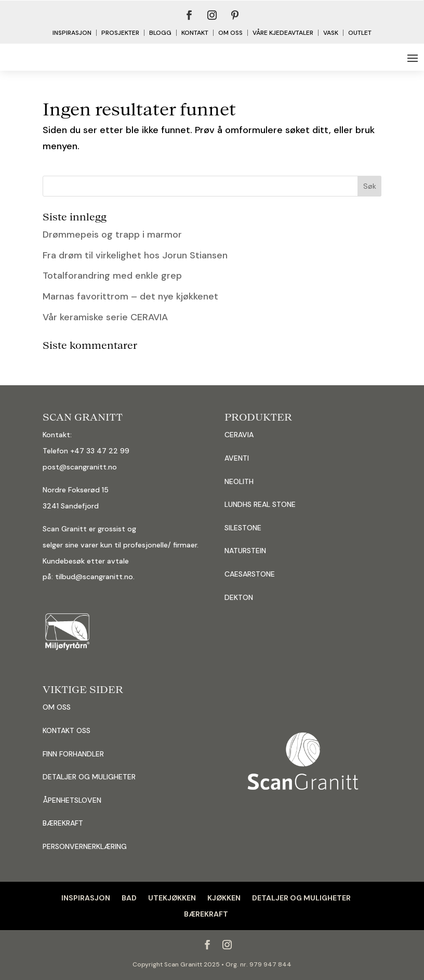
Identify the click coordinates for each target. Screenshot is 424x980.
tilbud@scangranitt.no (94, 577)
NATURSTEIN (245, 551)
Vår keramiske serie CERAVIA (105, 317)
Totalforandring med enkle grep (112, 276)
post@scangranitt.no (80, 467)
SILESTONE (243, 528)
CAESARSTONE (250, 574)
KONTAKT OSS (67, 730)
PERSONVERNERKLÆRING (85, 846)
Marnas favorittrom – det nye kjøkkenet (130, 296)
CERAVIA (239, 435)
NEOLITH (239, 481)
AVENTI (237, 458)
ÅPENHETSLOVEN (72, 800)
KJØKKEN (224, 898)
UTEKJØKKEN (172, 898)
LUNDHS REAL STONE (260, 504)
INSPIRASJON (86, 898)
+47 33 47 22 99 (100, 451)
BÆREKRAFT (206, 914)
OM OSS (57, 707)
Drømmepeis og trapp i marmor (112, 234)
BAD (129, 898)
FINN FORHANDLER (73, 754)
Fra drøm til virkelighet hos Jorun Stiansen (135, 255)
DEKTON (239, 597)
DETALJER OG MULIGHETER (89, 777)
